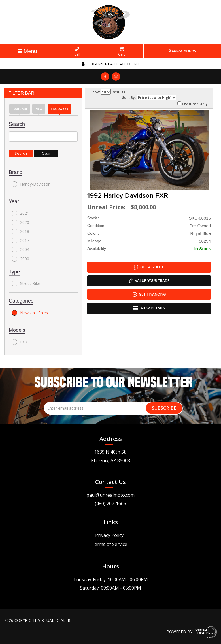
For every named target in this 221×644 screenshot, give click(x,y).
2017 (20, 241)
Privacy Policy (109, 535)
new (39, 109)
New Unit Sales (30, 313)
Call (77, 52)
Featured (20, 109)
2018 (20, 231)
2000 (20, 259)
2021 (20, 213)
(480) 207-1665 (110, 503)
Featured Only (193, 104)
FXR (19, 342)
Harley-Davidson (31, 184)
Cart (122, 52)
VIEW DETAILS (149, 308)
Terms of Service (109, 544)
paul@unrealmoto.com (110, 495)
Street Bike (26, 284)
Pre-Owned (59, 109)
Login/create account (110, 64)
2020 (20, 222)
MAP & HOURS (182, 51)
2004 (20, 250)
